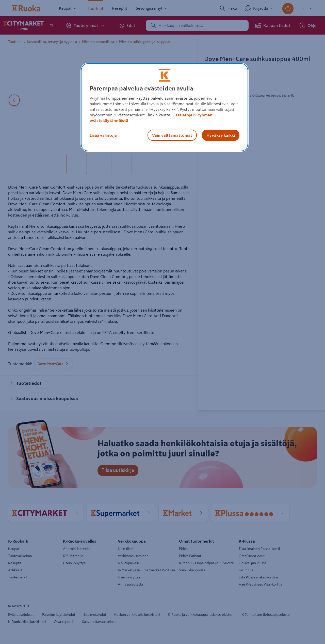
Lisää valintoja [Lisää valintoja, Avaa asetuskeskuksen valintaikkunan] (103, 135)
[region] (165, 107)
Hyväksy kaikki (221, 135)
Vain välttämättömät (172, 135)
